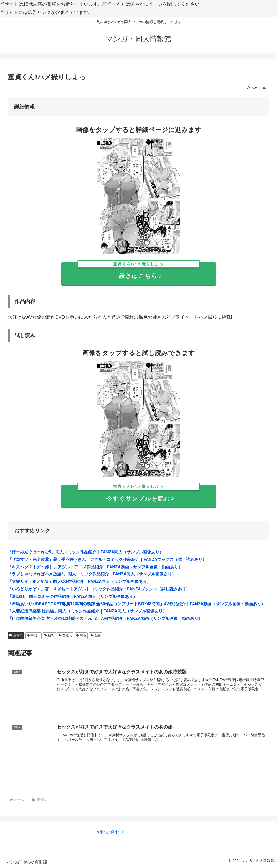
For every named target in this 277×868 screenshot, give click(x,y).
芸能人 (65, 635)
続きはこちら (138, 271)
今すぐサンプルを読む (138, 493)
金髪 (96, 635)
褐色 (81, 635)
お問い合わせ (110, 832)
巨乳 (50, 635)
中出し (34, 635)
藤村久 (16, 635)
